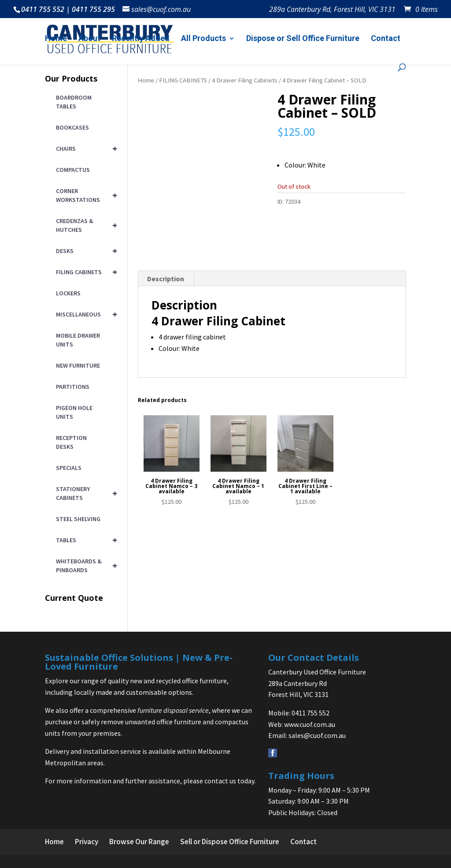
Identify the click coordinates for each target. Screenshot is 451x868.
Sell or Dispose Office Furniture (230, 842)
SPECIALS (69, 468)
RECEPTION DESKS (71, 442)
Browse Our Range (139, 842)
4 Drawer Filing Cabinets (245, 80)
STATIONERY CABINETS (85, 493)
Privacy (87, 842)
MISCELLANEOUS (85, 314)
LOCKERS (68, 293)
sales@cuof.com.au (317, 735)
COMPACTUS (73, 170)
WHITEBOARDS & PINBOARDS (85, 566)
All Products (203, 39)
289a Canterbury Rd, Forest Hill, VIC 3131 (332, 10)
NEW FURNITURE (78, 365)
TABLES (85, 540)
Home (56, 39)
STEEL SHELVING (78, 519)
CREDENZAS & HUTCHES (85, 225)
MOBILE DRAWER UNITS (78, 340)
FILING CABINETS (183, 80)
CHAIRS (85, 149)
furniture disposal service (173, 710)
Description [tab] (166, 315)
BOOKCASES (72, 127)
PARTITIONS (73, 387)
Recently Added (141, 39)
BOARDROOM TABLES (74, 102)
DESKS (85, 251)
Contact (386, 39)
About (89, 39)
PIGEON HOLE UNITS (74, 412)
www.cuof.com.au (310, 724)
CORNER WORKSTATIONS (85, 195)
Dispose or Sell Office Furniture (303, 39)
